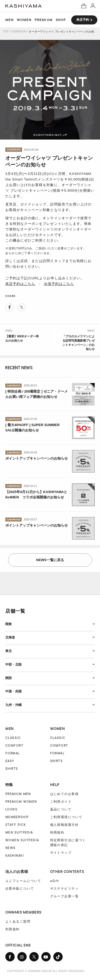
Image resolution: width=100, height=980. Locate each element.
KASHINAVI (15, 855)
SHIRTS (12, 769)
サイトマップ (61, 853)
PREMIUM (43, 20)
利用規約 (57, 832)
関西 (9, 678)
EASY (10, 761)
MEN (9, 20)
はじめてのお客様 (65, 794)
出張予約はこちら (59, 284)
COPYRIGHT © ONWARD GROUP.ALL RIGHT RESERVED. (46, 971)
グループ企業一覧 (65, 896)
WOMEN (24, 20)
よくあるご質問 (18, 922)
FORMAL (13, 753)
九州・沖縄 (13, 705)
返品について (61, 809)
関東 (9, 624)
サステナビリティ (65, 889)
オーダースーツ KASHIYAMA (23, 6)
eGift (55, 881)
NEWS (11, 848)
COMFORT (14, 745)
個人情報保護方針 (65, 825)
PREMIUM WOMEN (21, 802)
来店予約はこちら (20, 284)
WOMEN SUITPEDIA (22, 840)
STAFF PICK (16, 825)
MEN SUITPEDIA (19, 832)
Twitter (22, 307)
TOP (6, 31)
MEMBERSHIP (17, 817)
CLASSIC (13, 738)
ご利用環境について (66, 817)
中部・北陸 (13, 664)
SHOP (61, 20)
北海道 (10, 637)
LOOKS (11, 809)
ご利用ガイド (61, 802)
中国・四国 (13, 691)
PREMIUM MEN (18, 794)
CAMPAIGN (19, 31)
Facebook (9, 307)
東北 (9, 651)
